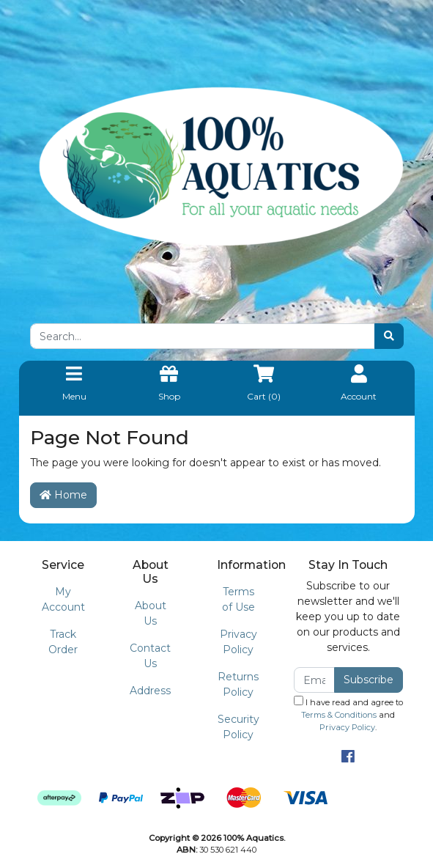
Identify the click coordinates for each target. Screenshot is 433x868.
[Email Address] (315, 680)
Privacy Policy (238, 642)
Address (150, 691)
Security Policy (238, 727)
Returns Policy (238, 684)
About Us (151, 613)
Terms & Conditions (339, 715)
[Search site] (389, 336)
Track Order (63, 642)
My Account (63, 599)
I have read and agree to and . (348, 714)
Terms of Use (238, 599)
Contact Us (150, 656)
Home (63, 495)
